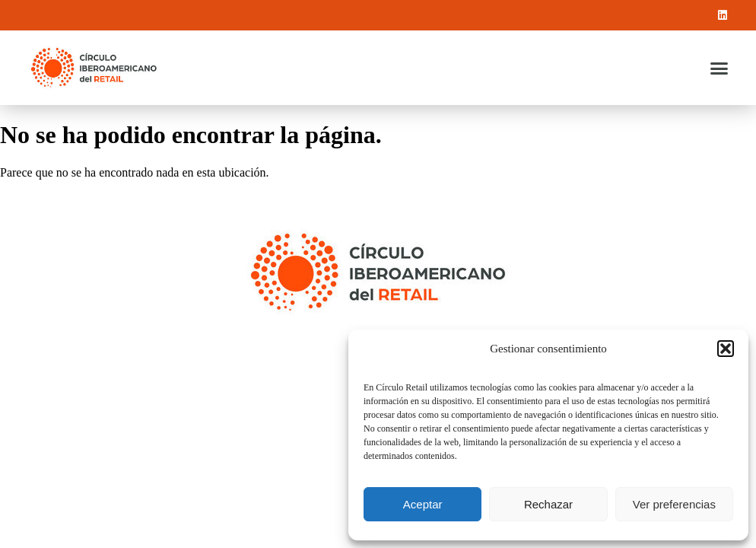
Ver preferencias (674, 504)
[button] (726, 349)
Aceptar (423, 504)
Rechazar (548, 504)
